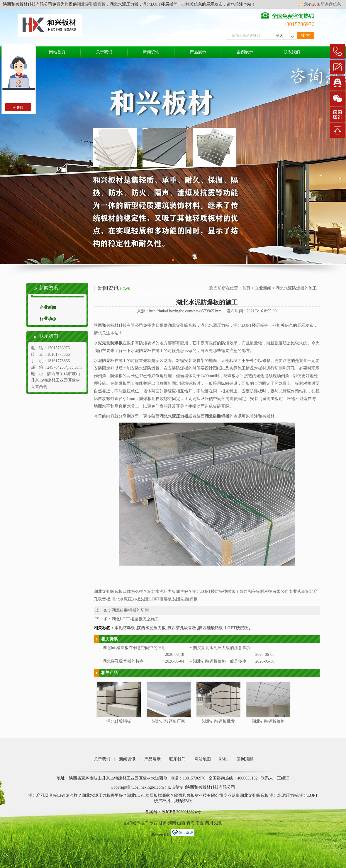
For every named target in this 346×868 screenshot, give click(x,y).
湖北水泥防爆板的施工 (296, 288)
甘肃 (163, 823)
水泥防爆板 (125, 628)
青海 (191, 823)
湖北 (218, 823)
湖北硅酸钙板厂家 (169, 721)
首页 (246, 288)
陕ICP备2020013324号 (181, 812)
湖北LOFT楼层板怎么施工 (135, 619)
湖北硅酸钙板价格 (268, 721)
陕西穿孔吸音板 (182, 628)
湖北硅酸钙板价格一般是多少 (220, 661)
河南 (172, 823)
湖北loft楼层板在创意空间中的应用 (134, 648)
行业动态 (48, 319)
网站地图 (203, 759)
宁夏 (200, 823)
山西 (181, 823)
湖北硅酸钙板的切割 (130, 610)
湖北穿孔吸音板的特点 (123, 661)
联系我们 (292, 52)
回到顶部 (245, 759)
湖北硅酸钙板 (119, 721)
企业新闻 (48, 308)
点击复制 (175, 787)
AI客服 (18, 107)
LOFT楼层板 (236, 628)
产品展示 (198, 52)
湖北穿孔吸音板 (91, 4)
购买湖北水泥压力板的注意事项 (222, 648)
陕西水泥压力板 (151, 628)
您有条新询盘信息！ (322, 4)
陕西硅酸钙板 (211, 628)
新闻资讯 (151, 52)
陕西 (154, 823)
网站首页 (57, 52)
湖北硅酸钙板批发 (218, 721)
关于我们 (104, 52)
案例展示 (245, 52)
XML (223, 759)
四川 (209, 823)
